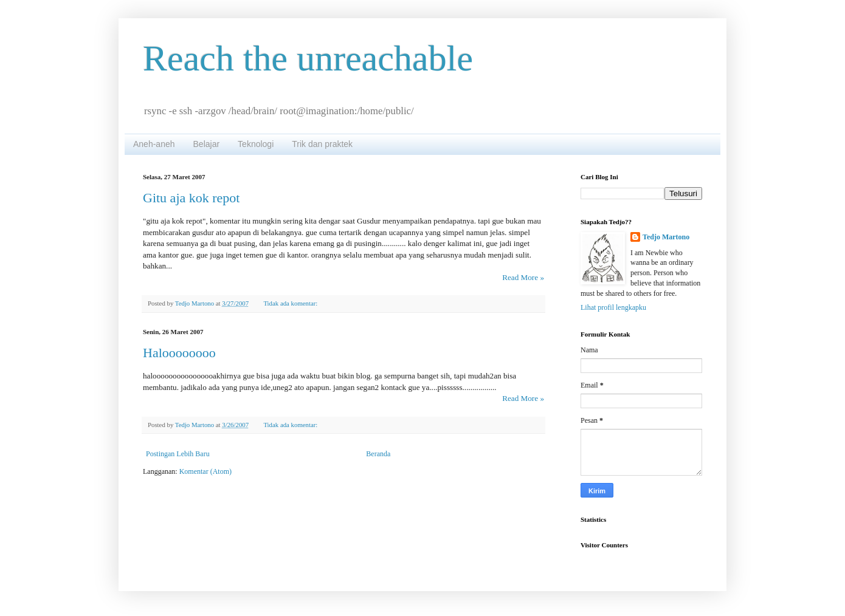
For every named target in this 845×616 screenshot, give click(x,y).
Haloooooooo (179, 353)
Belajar (207, 144)
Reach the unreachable (308, 58)
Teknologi (256, 144)
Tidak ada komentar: (291, 303)
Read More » (523, 277)
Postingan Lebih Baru (178, 454)
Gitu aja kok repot (191, 198)
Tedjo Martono (666, 237)
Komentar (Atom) (205, 471)
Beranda (378, 454)
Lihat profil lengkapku (613, 307)
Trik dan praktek (322, 144)
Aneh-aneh (154, 144)
